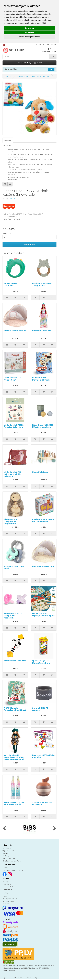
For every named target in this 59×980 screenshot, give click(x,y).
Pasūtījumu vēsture (10, 899)
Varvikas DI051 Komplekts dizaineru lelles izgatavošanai (15, 757)
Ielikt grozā (30, 244)
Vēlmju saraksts (8, 901)
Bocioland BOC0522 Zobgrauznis (42, 284)
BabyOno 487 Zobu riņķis (14, 567)
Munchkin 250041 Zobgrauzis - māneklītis (13, 616)
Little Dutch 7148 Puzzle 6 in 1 (13, 379)
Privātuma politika (9, 858)
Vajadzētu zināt (8, 851)
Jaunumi (6, 904)
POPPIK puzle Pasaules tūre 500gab (15, 709)
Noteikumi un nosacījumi (12, 861)
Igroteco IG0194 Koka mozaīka (43, 756)
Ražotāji (5, 882)
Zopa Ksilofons (40, 472)
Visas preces (7, 884)
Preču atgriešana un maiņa (13, 870)
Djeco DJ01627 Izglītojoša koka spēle (43, 615)
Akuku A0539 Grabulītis (11, 284)
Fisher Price (14, 199)
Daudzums (7, 233)
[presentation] (4, 828)
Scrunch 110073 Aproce (40, 709)
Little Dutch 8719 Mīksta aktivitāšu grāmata (13, 474)
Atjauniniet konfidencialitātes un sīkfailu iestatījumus (22, 978)
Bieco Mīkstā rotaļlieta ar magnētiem (10, 521)
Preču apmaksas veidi (10, 856)
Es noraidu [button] (29, 32)
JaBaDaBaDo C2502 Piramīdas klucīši (14, 803)
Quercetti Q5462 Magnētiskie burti (41, 662)
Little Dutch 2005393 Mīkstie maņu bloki (43, 426)
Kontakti (6, 868)
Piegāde (5, 853)
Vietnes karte (7, 889)
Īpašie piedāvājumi (9, 887)
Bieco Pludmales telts (15, 331)
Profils (5, 896)
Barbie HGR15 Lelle (42, 331)
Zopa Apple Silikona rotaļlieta (42, 803)
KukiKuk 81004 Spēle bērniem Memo (43, 520)
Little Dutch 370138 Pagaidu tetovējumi (14, 426)
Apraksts (8, 140)
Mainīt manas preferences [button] (29, 37)
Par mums (7, 848)
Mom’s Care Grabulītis (15, 661)
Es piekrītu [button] (30, 28)
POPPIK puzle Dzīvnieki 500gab (41, 379)
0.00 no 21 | (30, 63)
